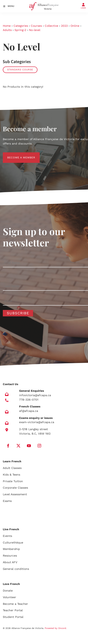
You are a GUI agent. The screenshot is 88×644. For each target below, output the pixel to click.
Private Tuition (13, 481)
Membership (11, 549)
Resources (10, 556)
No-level (35, 30)
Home (7, 26)
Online (75, 26)
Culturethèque (13, 542)
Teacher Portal (13, 610)
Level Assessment (15, 494)
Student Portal (13, 617)
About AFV (10, 562)
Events (7, 536)
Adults (7, 30)
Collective (51, 26)
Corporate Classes (15, 488)
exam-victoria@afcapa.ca (37, 422)
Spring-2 (20, 30)
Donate (8, 591)
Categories (21, 26)
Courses (36, 26)
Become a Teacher (15, 604)
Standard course (20, 70)
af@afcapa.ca (29, 411)
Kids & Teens (11, 475)
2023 (64, 26)
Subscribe (18, 313)
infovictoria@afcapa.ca (35, 395)
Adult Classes (12, 468)
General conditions (16, 569)
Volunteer (9, 597)
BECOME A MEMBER (17, 154)
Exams (7, 501)
